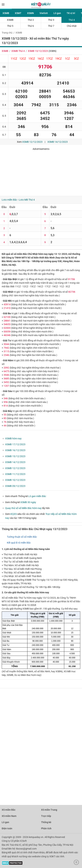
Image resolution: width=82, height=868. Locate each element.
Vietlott (44, 13)
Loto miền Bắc (9, 200)
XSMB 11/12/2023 (15, 474)
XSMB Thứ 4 (18, 51)
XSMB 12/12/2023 (32, 142)
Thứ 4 (72, 20)
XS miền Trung (49, 810)
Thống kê (46, 822)
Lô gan (57, 13)
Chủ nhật (72, 26)
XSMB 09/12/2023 (15, 486)
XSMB (6, 13)
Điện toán (7, 828)
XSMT (18, 13)
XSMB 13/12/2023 (38, 51)
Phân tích (46, 828)
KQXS (14, 514)
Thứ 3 (51, 20)
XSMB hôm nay (13, 438)
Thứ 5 (10, 26)
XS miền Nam (9, 816)
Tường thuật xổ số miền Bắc (22, 537)
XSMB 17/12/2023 (15, 444)
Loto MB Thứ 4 (27, 200)
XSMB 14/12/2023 (58, 142)
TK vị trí (71, 13)
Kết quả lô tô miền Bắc (19, 543)
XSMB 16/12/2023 (15, 450)
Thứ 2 (31, 20)
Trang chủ (7, 33)
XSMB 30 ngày (28, 502)
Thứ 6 (31, 26)
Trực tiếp (46, 816)
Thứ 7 (51, 26)
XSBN (52, 51)
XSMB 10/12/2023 (15, 480)
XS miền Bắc (9, 810)
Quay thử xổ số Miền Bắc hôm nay (23, 508)
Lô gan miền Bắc (37, 496)
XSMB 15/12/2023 (15, 456)
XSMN (30, 13)
